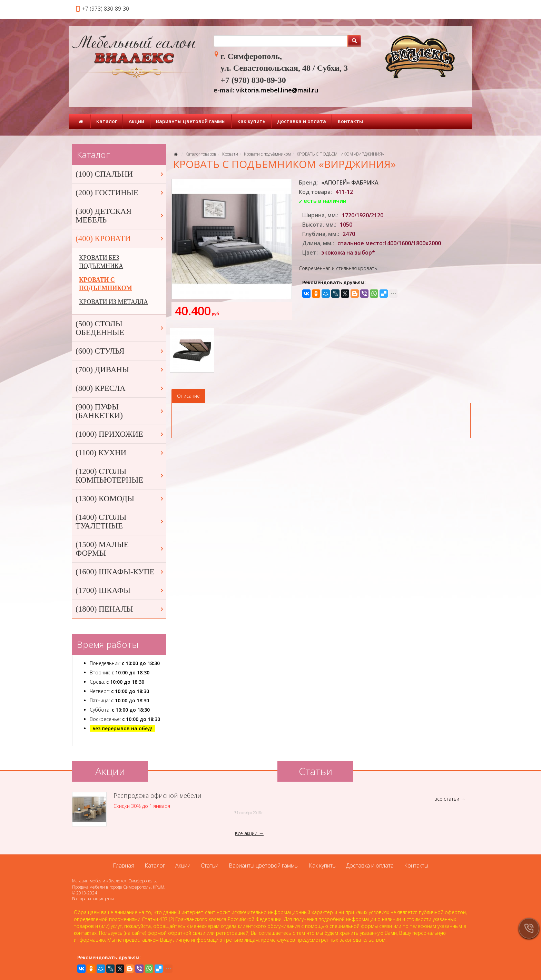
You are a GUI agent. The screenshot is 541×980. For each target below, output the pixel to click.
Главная (124, 865)
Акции (136, 121)
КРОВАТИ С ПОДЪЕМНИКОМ (106, 284)
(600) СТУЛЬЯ (120, 351)
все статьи (447, 799)
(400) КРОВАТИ (120, 239)
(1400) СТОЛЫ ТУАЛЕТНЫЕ (120, 522)
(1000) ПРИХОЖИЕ (120, 434)
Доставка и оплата (302, 121)
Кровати (230, 154)
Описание (188, 396)
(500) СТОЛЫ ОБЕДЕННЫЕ (120, 328)
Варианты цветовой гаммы (191, 121)
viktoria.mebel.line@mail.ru (277, 90)
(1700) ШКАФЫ (120, 590)
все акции (246, 833)
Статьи (210, 865)
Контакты (350, 121)
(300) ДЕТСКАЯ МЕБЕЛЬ (120, 216)
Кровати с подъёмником (267, 154)
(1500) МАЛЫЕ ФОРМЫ (120, 549)
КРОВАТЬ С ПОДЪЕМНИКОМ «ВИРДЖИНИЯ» (340, 154)
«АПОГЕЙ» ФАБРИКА (350, 182)
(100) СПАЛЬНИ (120, 174)
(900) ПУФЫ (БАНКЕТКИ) (120, 411)
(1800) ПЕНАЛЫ (120, 609)
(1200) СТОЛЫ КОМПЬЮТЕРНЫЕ (120, 476)
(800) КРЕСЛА (120, 388)
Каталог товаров (201, 154)
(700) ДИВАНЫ (120, 370)
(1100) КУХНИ (120, 453)
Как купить (251, 121)
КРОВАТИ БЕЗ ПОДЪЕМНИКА (101, 262)
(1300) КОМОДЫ (120, 499)
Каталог (107, 121)
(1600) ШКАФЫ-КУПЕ (120, 572)
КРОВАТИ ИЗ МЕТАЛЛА (114, 302)
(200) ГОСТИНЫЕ (120, 193)
